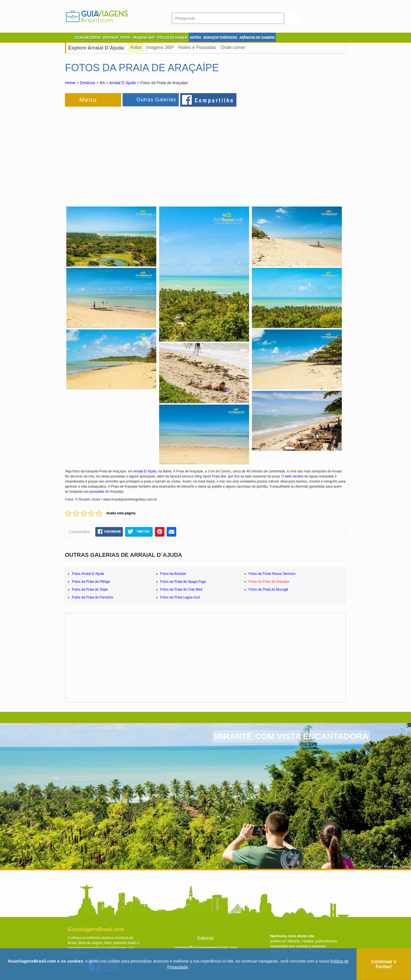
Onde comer (233, 47)
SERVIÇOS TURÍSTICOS (220, 38)
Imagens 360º (160, 47)
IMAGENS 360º (144, 38)
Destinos (87, 83)
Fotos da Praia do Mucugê (268, 589)
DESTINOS (111, 38)
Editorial (205, 938)
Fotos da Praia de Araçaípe (269, 582)
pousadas (97, 492)
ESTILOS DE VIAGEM (172, 38)
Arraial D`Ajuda (145, 471)
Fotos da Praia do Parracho (93, 597)
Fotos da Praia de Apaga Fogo (183, 582)
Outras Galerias (156, 100)
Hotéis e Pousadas (197, 47)
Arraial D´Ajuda (122, 83)
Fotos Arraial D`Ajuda (88, 574)
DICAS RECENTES (88, 38)
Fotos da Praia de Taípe (90, 589)
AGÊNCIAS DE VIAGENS (257, 38)
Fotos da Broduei (173, 574)
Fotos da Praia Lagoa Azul (180, 597)
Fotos (136, 47)
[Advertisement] (126, 153)
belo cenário (294, 476)
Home (70, 83)
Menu (88, 100)
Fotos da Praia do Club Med (181, 589)
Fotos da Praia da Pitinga (91, 582)
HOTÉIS (195, 38)
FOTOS (126, 38)
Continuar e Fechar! (384, 964)
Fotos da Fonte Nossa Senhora (272, 574)
